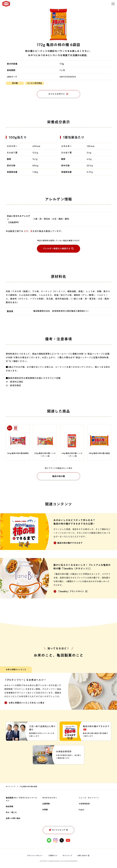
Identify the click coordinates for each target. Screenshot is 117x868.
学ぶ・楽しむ (11, 813)
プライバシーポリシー (35, 856)
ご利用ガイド (53, 856)
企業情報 (46, 804)
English (81, 810)
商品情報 (9, 807)
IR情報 (45, 810)
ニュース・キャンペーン (89, 798)
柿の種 (15, 83)
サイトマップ (67, 856)
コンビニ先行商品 (35, 83)
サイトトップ (11, 787)
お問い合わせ (84, 856)
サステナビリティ (50, 798)
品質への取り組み (13, 819)
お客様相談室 (84, 804)
